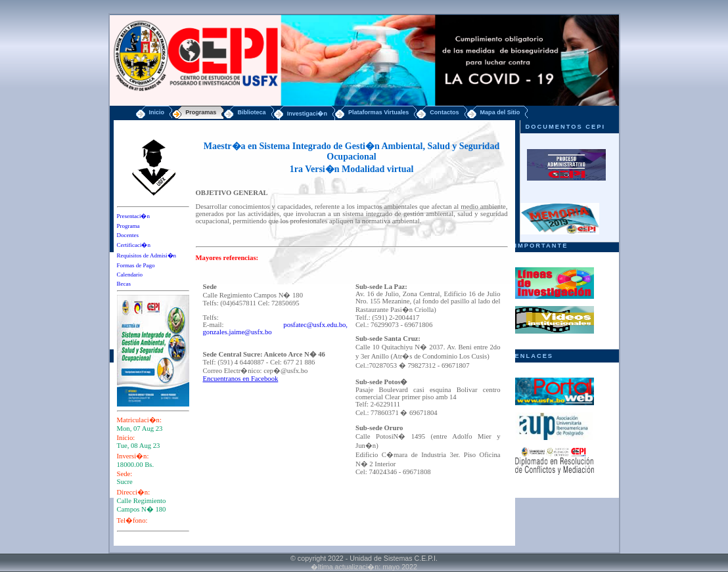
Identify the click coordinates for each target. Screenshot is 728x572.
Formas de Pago (136, 265)
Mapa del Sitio (500, 112)
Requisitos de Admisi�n (147, 255)
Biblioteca (251, 112)
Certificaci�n (134, 245)
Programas (201, 112)
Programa (128, 226)
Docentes (128, 235)
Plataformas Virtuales (378, 112)
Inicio (157, 112)
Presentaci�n (133, 216)
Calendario (130, 275)
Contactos (444, 112)
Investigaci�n (307, 114)
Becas (124, 284)
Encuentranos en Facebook (241, 379)
